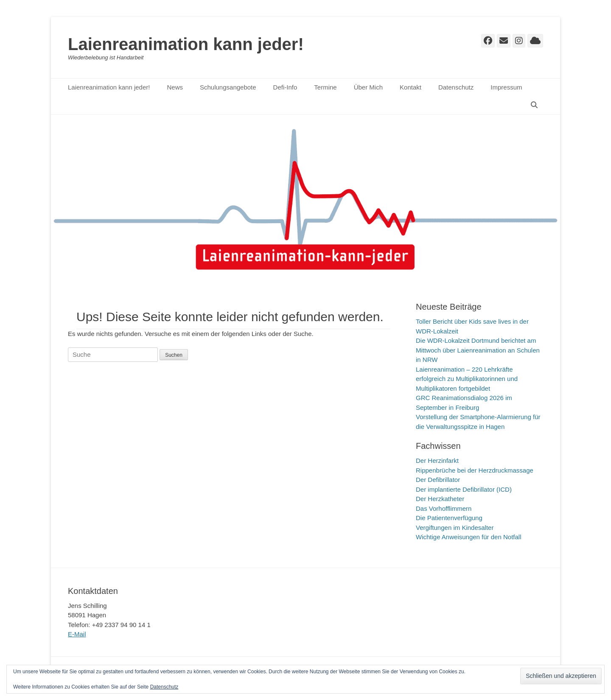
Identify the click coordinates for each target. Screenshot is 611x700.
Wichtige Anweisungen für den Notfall (468, 537)
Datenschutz (456, 87)
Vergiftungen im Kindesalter (455, 528)
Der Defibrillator (438, 480)
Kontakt (411, 87)
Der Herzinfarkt (437, 461)
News (175, 87)
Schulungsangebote (228, 87)
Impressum (506, 87)
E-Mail (77, 634)
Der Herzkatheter (440, 499)
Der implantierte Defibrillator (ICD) (464, 489)
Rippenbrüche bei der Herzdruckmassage (475, 470)
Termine (325, 87)
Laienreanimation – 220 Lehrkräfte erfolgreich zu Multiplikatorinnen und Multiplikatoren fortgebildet (467, 379)
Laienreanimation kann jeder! (186, 44)
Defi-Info (285, 87)
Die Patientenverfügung (449, 518)
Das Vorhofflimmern (444, 508)
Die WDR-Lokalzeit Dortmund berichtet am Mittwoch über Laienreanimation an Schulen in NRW (478, 350)
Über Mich (368, 87)
